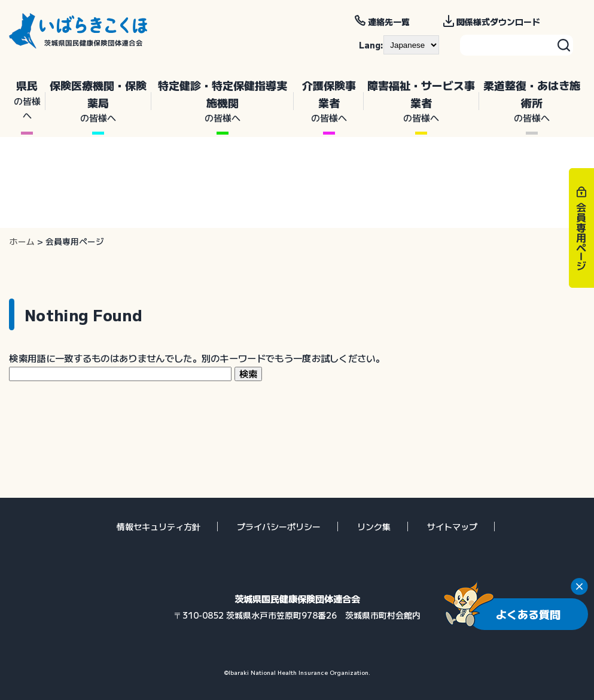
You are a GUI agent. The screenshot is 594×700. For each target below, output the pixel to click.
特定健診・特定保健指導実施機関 (223, 101)
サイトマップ (452, 526)
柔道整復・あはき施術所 (532, 101)
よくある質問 (528, 614)
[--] (411, 45)
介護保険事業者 (329, 101)
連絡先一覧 (389, 22)
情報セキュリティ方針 (159, 526)
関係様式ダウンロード (498, 22)
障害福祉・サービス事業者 (421, 101)
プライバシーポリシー (279, 526)
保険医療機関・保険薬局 (98, 101)
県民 (27, 100)
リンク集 (374, 526)
